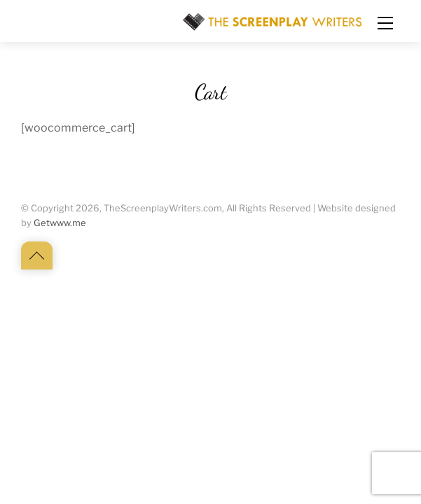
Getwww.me (60, 223)
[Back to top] (37, 255)
